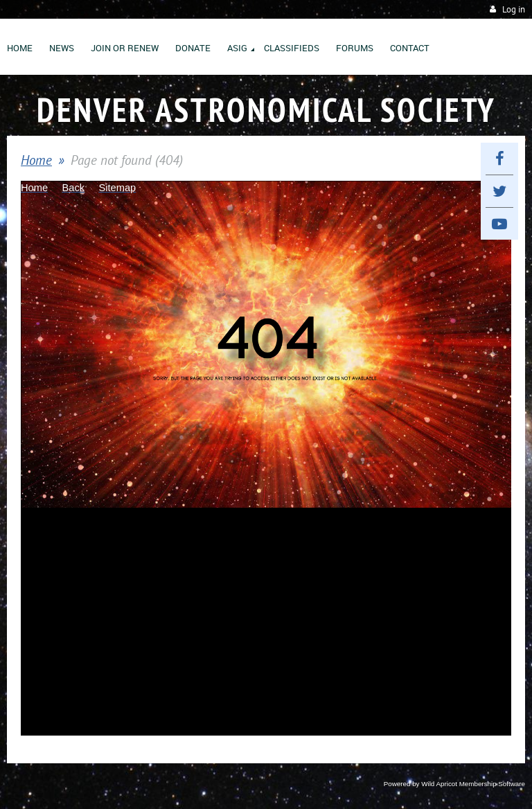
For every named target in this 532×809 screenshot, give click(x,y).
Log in (514, 9)
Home (36, 160)
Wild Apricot (439, 784)
